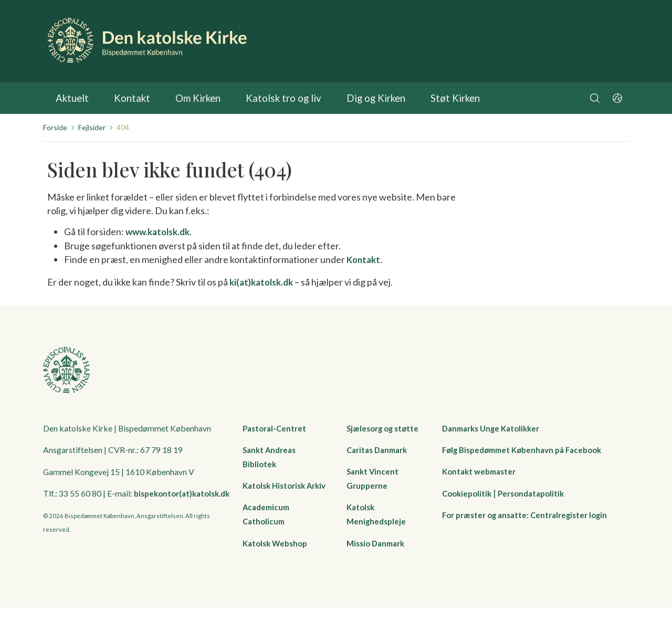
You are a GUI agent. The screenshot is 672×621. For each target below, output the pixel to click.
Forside (55, 127)
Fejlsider (92, 127)
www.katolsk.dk (160, 231)
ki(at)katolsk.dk (264, 281)
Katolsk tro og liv (273, 98)
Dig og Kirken (359, 98)
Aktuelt (71, 98)
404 (123, 127)
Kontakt (129, 98)
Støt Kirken (435, 98)
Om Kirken (192, 98)
